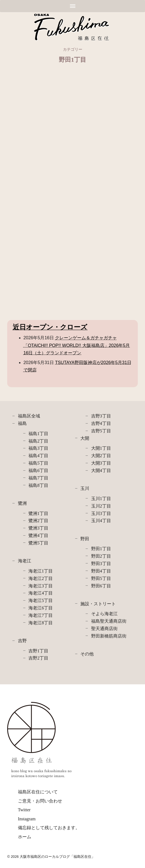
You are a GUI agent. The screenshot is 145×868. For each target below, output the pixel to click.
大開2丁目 (101, 456)
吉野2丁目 (38, 658)
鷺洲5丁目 (38, 543)
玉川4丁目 (101, 521)
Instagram (27, 819)
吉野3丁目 (101, 416)
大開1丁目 (101, 448)
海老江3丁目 (41, 586)
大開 (85, 438)
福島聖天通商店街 (109, 621)
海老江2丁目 (41, 578)
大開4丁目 (101, 470)
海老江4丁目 (41, 593)
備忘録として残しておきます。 (49, 828)
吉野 (22, 641)
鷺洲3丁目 (38, 528)
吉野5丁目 (101, 431)
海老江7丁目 (41, 615)
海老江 (25, 561)
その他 (87, 654)
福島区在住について (38, 792)
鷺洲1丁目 (38, 513)
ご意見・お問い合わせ (40, 801)
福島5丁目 (38, 463)
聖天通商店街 (104, 629)
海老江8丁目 (41, 623)
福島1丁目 (38, 434)
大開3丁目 (101, 463)
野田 (85, 539)
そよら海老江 (104, 614)
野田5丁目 (101, 578)
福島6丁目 (38, 470)
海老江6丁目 (41, 608)
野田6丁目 (101, 586)
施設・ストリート (98, 604)
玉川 (85, 488)
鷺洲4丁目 (38, 535)
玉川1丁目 (101, 499)
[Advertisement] (72, 113)
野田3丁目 (101, 564)
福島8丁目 (38, 485)
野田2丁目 (101, 556)
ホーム (25, 837)
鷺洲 (22, 503)
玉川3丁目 (101, 513)
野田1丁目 (101, 549)
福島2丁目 (38, 441)
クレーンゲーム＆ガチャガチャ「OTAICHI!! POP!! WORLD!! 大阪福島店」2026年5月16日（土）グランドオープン (77, 345)
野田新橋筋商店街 (109, 636)
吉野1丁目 (38, 651)
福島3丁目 (38, 448)
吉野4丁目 (101, 423)
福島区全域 (29, 416)
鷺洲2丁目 (38, 521)
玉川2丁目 (101, 506)
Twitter (24, 810)
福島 (22, 423)
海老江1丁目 (41, 571)
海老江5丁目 (41, 600)
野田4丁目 (101, 571)
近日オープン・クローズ (50, 327)
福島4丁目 (38, 456)
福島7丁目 (38, 478)
